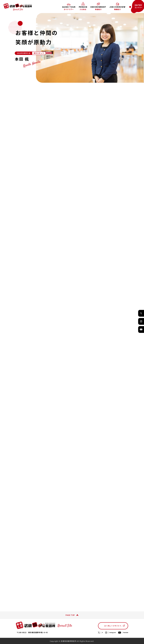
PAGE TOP (70, 615)
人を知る (83, 8)
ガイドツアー (69, 8)
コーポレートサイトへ (113, 626)
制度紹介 (98, 8)
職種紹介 (118, 8)
